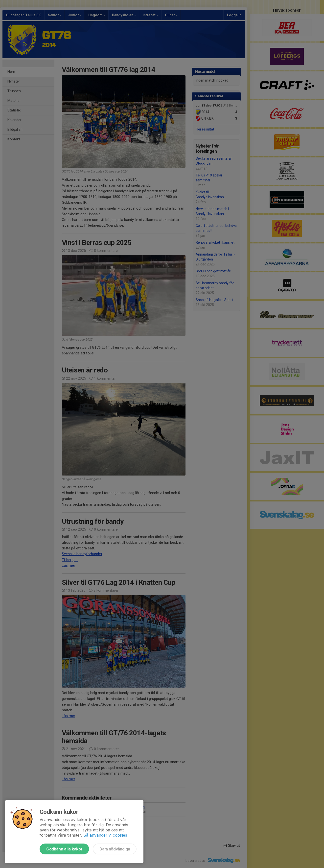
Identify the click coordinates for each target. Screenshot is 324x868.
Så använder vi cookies (105, 835)
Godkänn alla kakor (64, 849)
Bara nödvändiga (115, 849)
